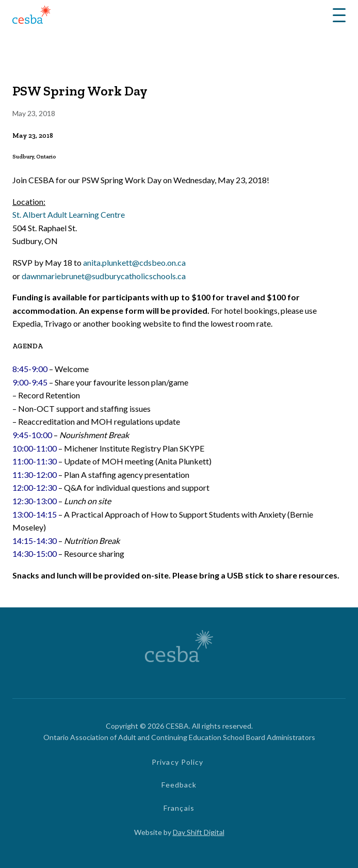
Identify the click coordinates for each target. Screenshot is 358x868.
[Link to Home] (31, 16)
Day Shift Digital (199, 832)
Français (179, 808)
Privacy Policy (178, 762)
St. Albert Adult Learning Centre (69, 214)
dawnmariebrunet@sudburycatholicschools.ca (104, 276)
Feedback (179, 785)
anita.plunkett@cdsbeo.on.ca (134, 262)
